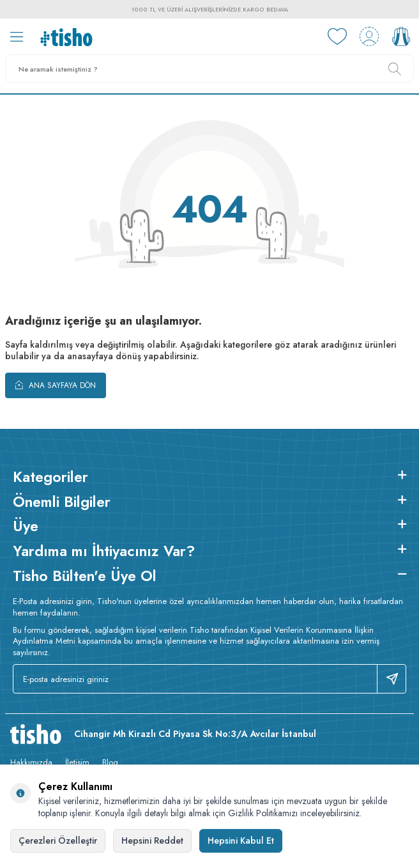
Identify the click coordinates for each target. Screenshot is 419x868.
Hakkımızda (31, 762)
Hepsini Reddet (152, 841)
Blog (110, 762)
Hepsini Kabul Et (241, 841)
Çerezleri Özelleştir (58, 841)
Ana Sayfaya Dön (56, 385)
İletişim (77, 762)
